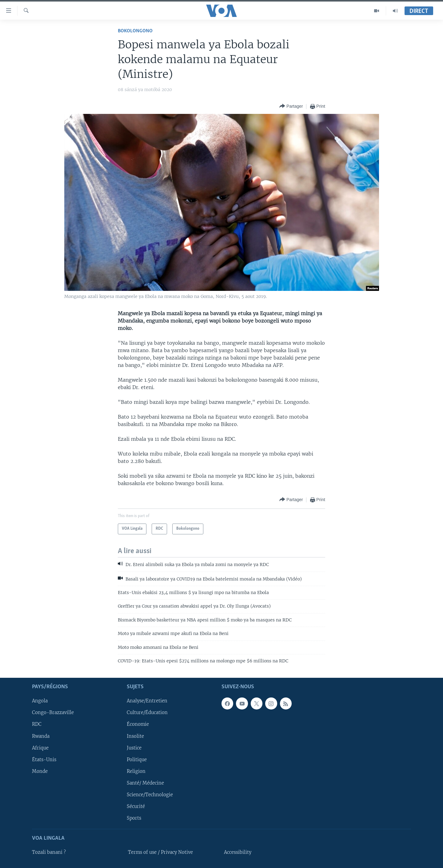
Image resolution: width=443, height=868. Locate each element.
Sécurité (136, 806)
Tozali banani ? (49, 852)
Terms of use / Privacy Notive (160, 852)
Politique (137, 759)
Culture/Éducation (147, 713)
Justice (134, 748)
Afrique (40, 748)
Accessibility (238, 852)
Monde (40, 771)
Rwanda (41, 736)
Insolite (135, 736)
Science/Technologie (150, 794)
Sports (134, 818)
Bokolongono (135, 31)
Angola (40, 701)
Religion (136, 771)
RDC (37, 724)
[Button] (291, 106)
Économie (138, 724)
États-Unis (44, 759)
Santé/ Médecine (145, 783)
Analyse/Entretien (147, 701)
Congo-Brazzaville (53, 713)
